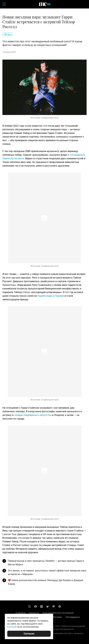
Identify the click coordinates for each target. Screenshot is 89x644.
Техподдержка (73, 617)
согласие (12, 627)
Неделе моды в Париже (51, 296)
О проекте (20, 613)
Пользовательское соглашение (58, 613)
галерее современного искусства (33, 415)
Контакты (34, 613)
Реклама (57, 617)
